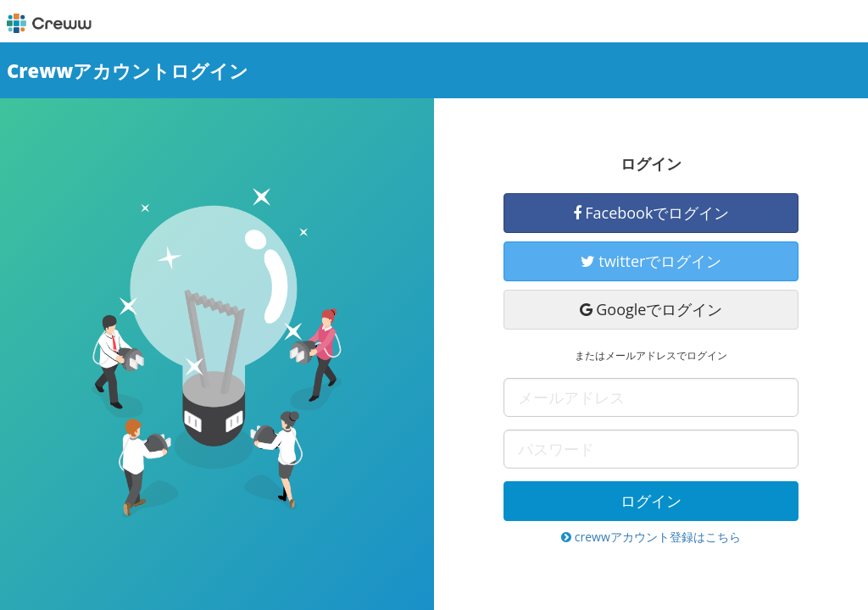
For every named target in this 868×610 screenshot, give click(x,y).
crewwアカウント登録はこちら (651, 537)
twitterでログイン (651, 261)
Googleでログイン (651, 309)
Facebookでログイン (651, 213)
